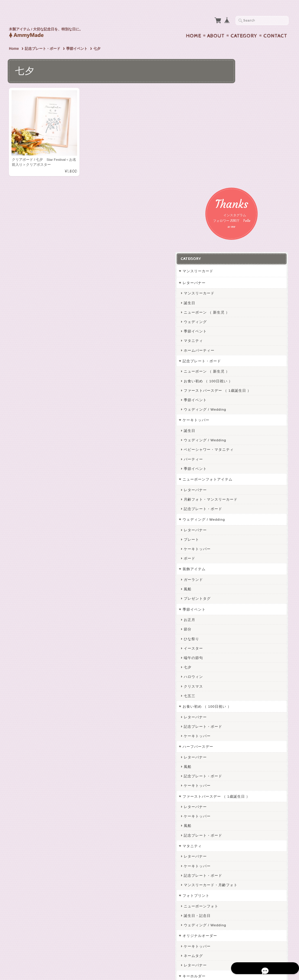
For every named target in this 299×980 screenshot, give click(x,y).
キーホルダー (241, 821)
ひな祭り (239, 479)
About (216, 24)
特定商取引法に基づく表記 (253, 888)
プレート (239, 379)
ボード (237, 398)
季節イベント (77, 37)
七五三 (237, 536)
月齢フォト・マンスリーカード (258, 339)
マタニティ (241, 176)
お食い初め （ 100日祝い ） (255, 216)
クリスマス (241, 526)
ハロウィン (241, 517)
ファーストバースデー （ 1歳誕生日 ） (258, 228)
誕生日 (237, 138)
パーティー (241, 299)
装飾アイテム (241, 409)
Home (194, 24)
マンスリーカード (245, 107)
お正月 (237, 460)
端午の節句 (241, 498)
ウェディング (243, 157)
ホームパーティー (246, 186)
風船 (235, 429)
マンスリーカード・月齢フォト (258, 730)
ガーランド (241, 420)
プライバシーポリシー (249, 876)
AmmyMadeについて (248, 853)
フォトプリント (243, 741)
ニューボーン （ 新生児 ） (254, 148)
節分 (235, 469)
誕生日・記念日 (244, 761)
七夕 (235, 507)
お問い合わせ (242, 865)
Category (244, 24)
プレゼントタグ (244, 439)
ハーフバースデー (245, 587)
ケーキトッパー (243, 260)
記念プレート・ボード (43, 37)
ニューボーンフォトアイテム (255, 319)
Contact (275, 24)
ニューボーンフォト (248, 751)
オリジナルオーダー (247, 781)
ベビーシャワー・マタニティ (256, 290)
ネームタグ (241, 801)
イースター (241, 488)
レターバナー (241, 118)
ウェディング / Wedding (252, 249)
